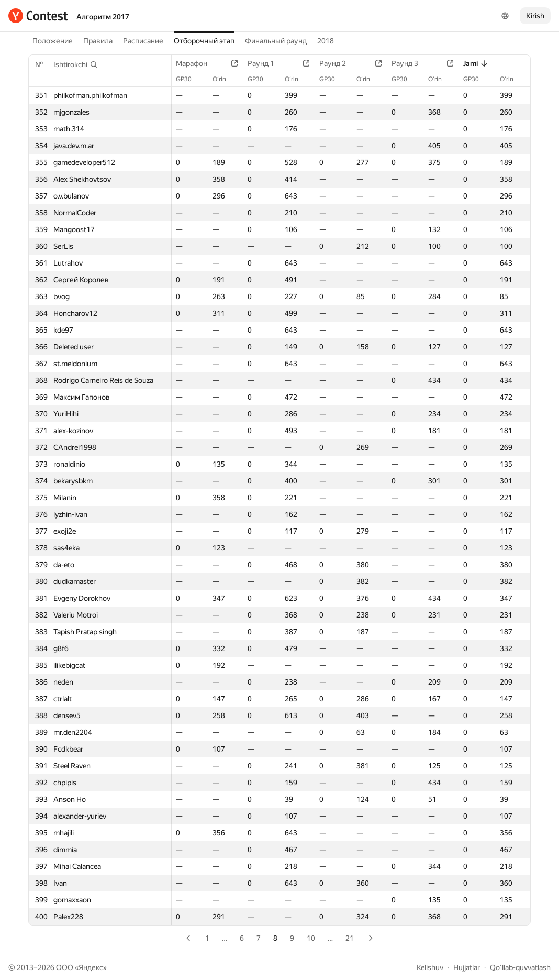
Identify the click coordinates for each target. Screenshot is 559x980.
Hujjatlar (467, 967)
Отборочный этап (204, 41)
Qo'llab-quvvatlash (520, 967)
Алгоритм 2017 (103, 17)
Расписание (143, 41)
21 (350, 938)
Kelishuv (430, 967)
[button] (76, 64)
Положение (53, 41)
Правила (98, 41)
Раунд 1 (266, 63)
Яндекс (91, 967)
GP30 (189, 79)
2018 (326, 41)
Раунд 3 (410, 63)
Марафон (197, 63)
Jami (476, 63)
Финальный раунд (276, 41)
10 (311, 938)
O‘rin (225, 79)
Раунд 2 (338, 63)
